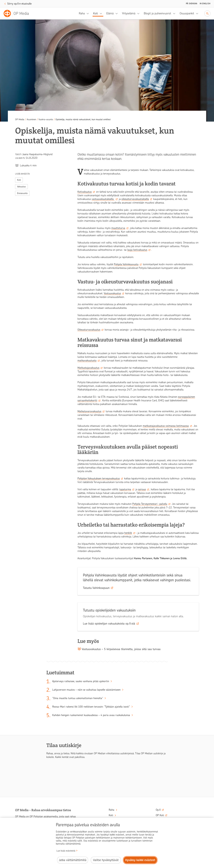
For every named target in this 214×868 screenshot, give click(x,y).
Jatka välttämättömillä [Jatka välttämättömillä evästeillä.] (73, 860)
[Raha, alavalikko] (89, 13)
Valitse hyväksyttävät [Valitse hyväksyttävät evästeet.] (106, 860)
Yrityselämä (129, 13)
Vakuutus (21, 187)
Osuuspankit (187, 13)
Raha (82, 13)
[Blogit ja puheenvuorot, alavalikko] (175, 13)
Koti (96, 13)
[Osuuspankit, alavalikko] (198, 13)
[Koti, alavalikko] (102, 13)
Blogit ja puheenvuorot (157, 13)
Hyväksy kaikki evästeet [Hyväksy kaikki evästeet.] (140, 860)
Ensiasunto (22, 193)
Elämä (110, 13)
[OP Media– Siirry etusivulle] (18, 13)
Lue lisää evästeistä (66, 851)
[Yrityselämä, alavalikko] (139, 13)
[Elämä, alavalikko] (117, 13)
